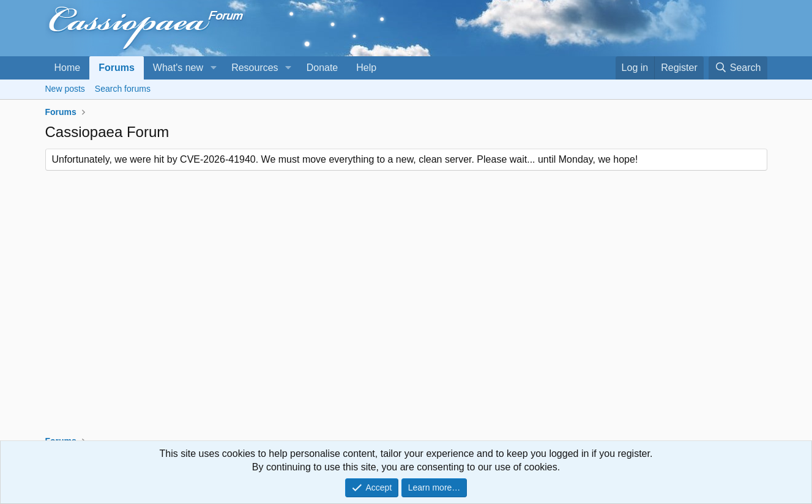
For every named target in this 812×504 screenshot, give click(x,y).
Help (366, 68)
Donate (322, 68)
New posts (65, 89)
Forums (117, 68)
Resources (255, 68)
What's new (178, 68)
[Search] (738, 68)
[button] (213, 68)
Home (68, 68)
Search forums (123, 89)
